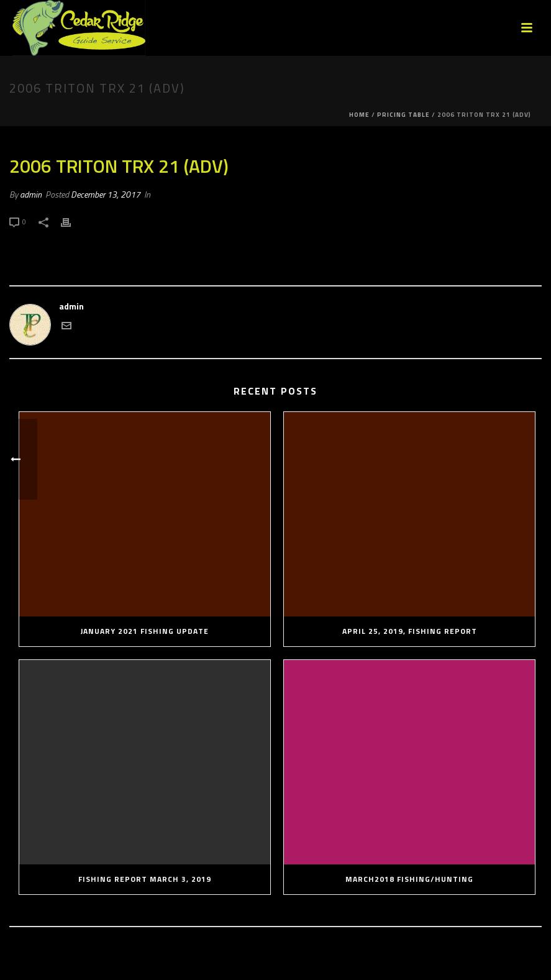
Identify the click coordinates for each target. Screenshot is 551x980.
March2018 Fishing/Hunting (409, 879)
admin (31, 194)
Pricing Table (403, 115)
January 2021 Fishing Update (145, 631)
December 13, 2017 (106, 194)
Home (359, 115)
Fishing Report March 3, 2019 (145, 879)
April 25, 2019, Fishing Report (410, 631)
